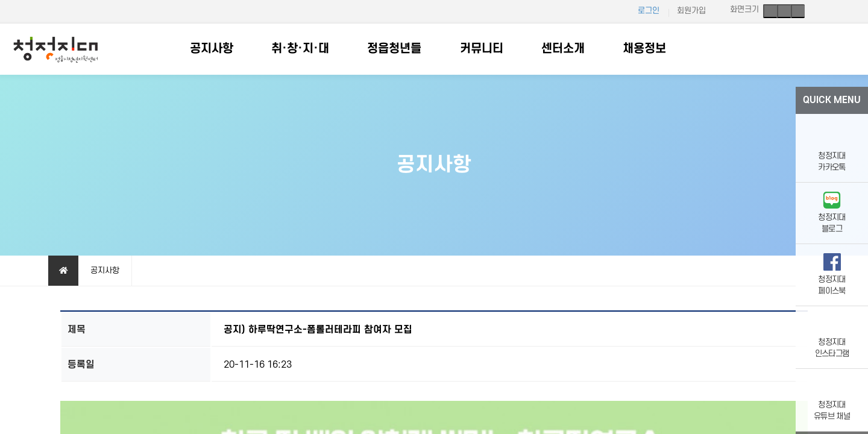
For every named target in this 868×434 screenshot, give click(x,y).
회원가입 (691, 11)
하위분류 (239, 49)
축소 (798, 11)
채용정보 (644, 49)
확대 (770, 11)
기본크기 (784, 11)
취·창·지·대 (300, 49)
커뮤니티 (482, 49)
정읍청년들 (394, 49)
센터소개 (563, 49)
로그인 (649, 11)
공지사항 (212, 49)
